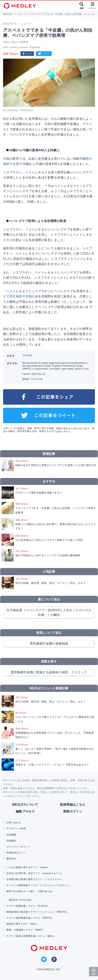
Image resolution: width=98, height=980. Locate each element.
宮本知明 (27, 355)
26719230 (36, 379)
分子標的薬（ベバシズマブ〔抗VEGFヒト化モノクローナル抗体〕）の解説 (49, 612)
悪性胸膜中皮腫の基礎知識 (49, 644)
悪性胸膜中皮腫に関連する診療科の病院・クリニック (49, 672)
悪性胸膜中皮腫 (21, 296)
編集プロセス (25, 811)
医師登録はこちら (73, 805)
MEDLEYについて (25, 805)
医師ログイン (73, 811)
